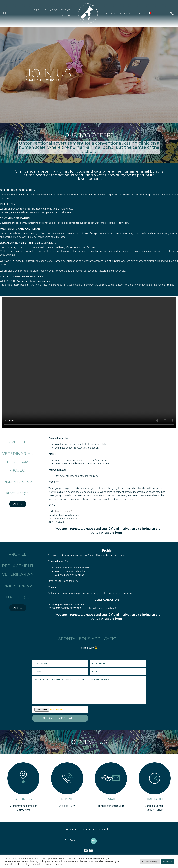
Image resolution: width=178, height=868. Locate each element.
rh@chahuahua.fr (64, 511)
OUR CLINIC (60, 16)
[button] (5, 13)
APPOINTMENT (60, 10)
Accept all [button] (168, 862)
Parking (40, 10)
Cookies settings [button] (150, 862)
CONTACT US (135, 13)
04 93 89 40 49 (67, 806)
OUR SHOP (114, 13)
